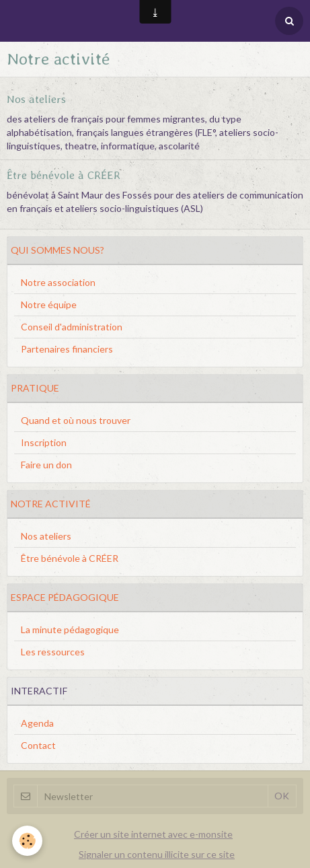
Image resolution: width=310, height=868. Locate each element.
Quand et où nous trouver (76, 420)
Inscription (44, 442)
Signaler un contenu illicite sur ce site (157, 854)
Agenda (37, 723)
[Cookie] (27, 841)
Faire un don (46, 465)
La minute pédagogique (70, 629)
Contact (38, 745)
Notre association (58, 282)
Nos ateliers (36, 98)
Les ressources (53, 652)
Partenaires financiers (67, 349)
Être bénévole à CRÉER (64, 174)
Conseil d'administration (72, 327)
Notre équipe (49, 304)
